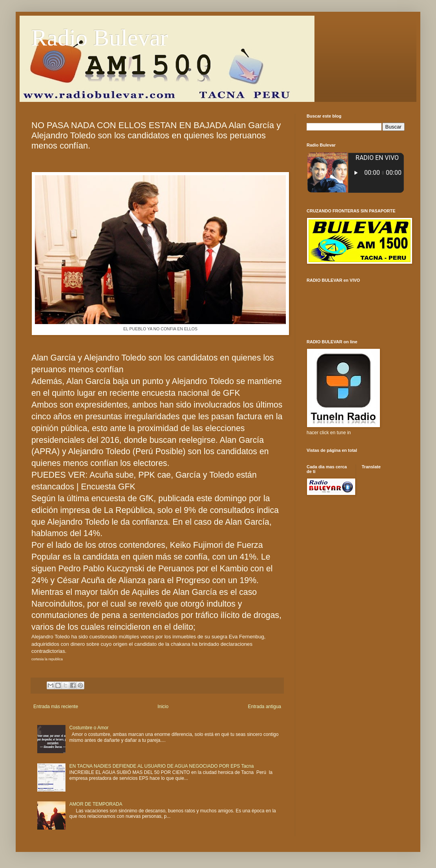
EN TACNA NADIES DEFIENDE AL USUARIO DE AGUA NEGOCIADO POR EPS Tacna (162, 766)
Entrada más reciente (56, 707)
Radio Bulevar (100, 38)
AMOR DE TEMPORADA (96, 804)
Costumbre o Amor (89, 728)
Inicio (163, 707)
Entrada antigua (264, 707)
